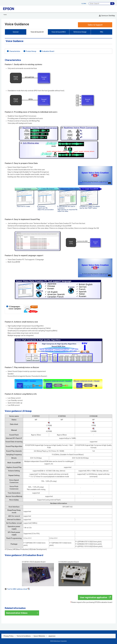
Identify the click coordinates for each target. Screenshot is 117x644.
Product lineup (31, 51)
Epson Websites (39, 636)
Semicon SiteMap (107, 16)
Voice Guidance (17, 24)
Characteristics (15, 51)
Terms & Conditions (24, 636)
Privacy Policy (9, 636)
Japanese (52, 636)
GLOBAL (84, 4)
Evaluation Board (48, 51)
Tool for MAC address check (18, 589)
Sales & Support (95, 25)
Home (5, 15)
